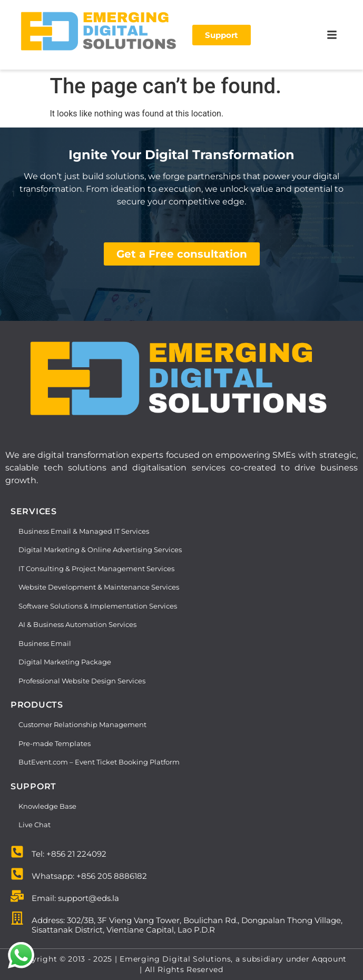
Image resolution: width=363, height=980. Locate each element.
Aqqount (329, 959)
